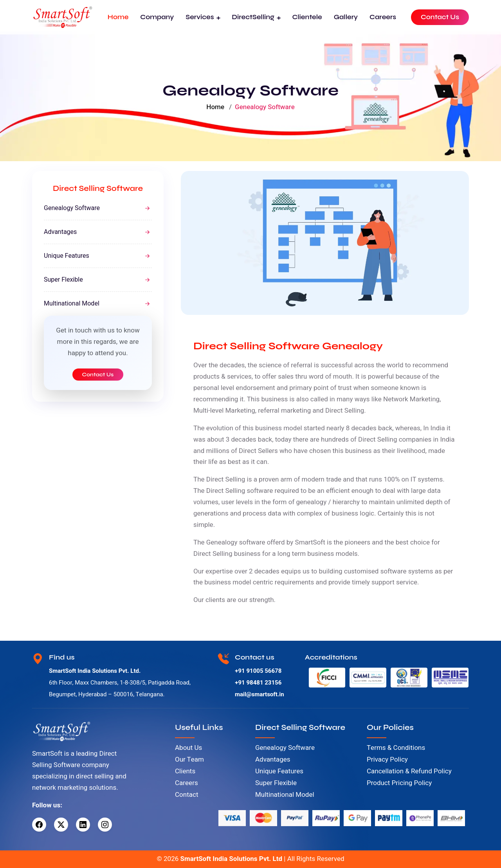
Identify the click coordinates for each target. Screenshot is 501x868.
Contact (187, 795)
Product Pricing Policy (399, 783)
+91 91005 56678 (258, 671)
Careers (383, 17)
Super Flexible (63, 280)
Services (200, 17)
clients (215, 600)
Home (118, 17)
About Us (188, 748)
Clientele (307, 17)
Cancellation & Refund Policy (409, 771)
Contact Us (440, 17)
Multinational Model (72, 304)
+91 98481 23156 (258, 683)
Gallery (346, 17)
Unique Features (67, 256)
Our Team (189, 759)
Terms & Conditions (396, 748)
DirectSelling (253, 17)
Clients (185, 771)
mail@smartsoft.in (260, 694)
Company (157, 17)
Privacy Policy (387, 759)
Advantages (60, 232)
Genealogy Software (72, 208)
